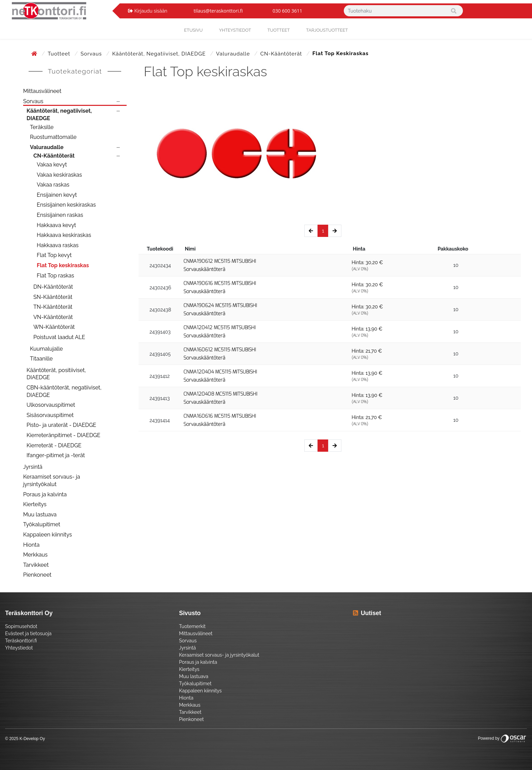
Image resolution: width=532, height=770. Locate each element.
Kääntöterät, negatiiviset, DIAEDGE (160, 54)
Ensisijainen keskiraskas (66, 205)
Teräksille (42, 127)
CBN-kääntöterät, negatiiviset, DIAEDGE (64, 391)
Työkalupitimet (42, 524)
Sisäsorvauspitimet (50, 415)
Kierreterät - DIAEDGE (54, 445)
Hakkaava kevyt (56, 225)
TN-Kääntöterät (53, 307)
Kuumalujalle (46, 349)
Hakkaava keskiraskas (64, 235)
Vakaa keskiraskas (59, 175)
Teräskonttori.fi (21, 641)
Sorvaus (92, 54)
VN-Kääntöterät (53, 317)
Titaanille (41, 359)
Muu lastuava (40, 515)
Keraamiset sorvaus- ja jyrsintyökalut (52, 480)
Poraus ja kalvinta (45, 494)
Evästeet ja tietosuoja (28, 633)
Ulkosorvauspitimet (51, 405)
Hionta (31, 545)
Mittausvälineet (42, 91)
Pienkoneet (37, 575)
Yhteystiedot (19, 648)
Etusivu (194, 30)
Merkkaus (35, 555)
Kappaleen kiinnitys (47, 535)
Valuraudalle (234, 54)
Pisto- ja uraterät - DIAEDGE (61, 425)
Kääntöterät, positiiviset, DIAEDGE (56, 374)
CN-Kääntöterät (282, 54)
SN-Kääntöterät (53, 297)
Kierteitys (35, 504)
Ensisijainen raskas (60, 215)
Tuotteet (279, 30)
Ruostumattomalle (53, 137)
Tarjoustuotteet (327, 30)
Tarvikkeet (36, 565)
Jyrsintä (33, 467)
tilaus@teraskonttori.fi (218, 11)
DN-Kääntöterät (53, 287)
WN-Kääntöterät (54, 327)
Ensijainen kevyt (57, 195)
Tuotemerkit (192, 626)
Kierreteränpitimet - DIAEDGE (63, 435)
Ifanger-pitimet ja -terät (56, 455)
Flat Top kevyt (54, 255)
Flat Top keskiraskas (63, 265)
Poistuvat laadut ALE (59, 337)
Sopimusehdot (21, 626)
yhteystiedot (235, 30)
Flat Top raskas (55, 276)
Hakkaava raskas (58, 245)
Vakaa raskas (53, 185)
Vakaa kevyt (52, 165)
